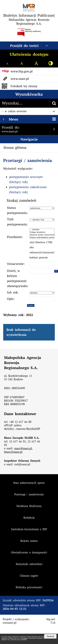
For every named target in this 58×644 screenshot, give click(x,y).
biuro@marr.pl (13, 452)
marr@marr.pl (23, 448)
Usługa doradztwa (42, 232)
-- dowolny (42, 230)
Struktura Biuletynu (29, 506)
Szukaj (31, 305)
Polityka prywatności (29, 587)
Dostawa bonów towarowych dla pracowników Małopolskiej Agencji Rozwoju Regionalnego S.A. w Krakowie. (42, 235)
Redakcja (29, 518)
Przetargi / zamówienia (28, 161)
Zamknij (50, 636)
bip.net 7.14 (51, 621)
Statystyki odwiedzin (29, 564)
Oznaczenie (15, 264)
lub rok (12, 292)
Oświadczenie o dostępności (29, 552)
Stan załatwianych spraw (29, 483)
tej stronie (24, 638)
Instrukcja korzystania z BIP (29, 529)
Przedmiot (14, 237)
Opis (10, 299)
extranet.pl (10, 623)
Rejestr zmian (29, 541)
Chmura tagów (29, 576)
